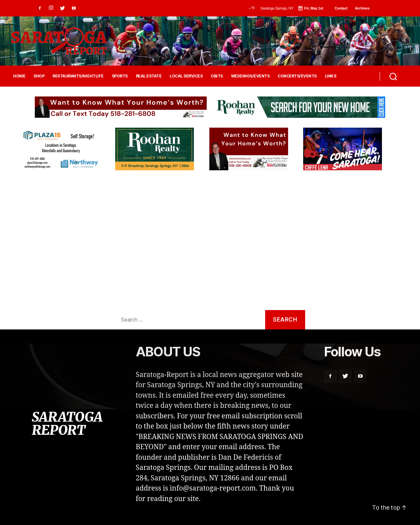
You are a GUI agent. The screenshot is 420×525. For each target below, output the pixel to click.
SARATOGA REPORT (67, 424)
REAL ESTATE (149, 76)
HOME (19, 76)
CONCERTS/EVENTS (297, 76)
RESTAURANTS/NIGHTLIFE (78, 76)
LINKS (331, 76)
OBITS (217, 76)
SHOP (39, 76)
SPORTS (120, 76)
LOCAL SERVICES (186, 76)
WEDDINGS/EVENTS (250, 76)
